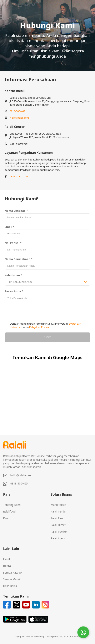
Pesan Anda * (14, 291)
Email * (10, 227)
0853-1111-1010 (19, 176)
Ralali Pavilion (59, 532)
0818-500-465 (17, 111)
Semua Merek (12, 579)
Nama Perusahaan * (19, 259)
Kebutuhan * (13, 275)
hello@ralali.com (19, 118)
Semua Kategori (13, 572)
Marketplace (58, 505)
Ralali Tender (59, 511)
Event (7, 559)
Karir (6, 518)
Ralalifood (9, 511)
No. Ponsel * (13, 243)
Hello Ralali (10, 586)
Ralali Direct (58, 525)
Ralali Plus (57, 518)
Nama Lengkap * (16, 211)
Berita (7, 566)
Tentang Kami (12, 505)
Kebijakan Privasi (39, 327)
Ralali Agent (58, 538)
